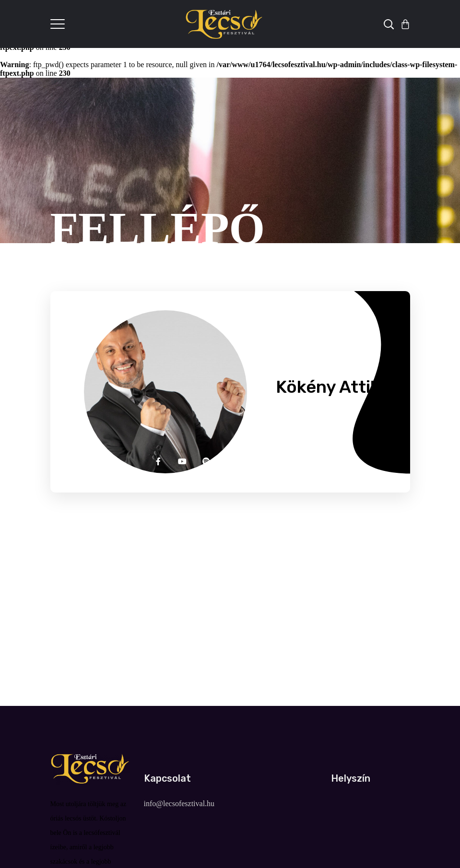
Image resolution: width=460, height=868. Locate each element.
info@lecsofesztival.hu (179, 803)
